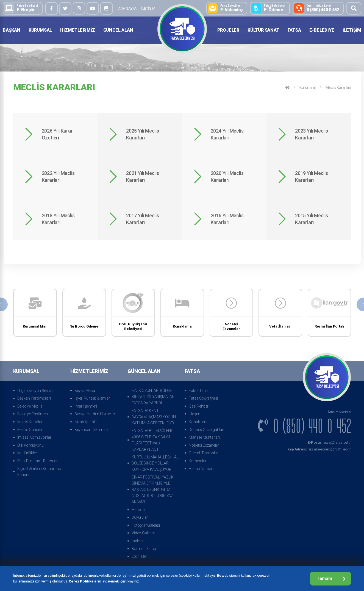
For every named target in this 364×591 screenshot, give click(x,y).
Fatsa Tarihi (199, 391)
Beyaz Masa (85, 391)
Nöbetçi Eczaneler (204, 445)
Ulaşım (194, 414)
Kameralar (198, 461)
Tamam (331, 578)
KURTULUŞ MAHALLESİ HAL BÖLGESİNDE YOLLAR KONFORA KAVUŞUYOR (155, 463)
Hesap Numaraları (204, 469)
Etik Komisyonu (30, 445)
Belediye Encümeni (33, 414)
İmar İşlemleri (86, 406)
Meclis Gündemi (31, 430)
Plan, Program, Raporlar (37, 461)
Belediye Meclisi (30, 406)
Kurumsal (40, 30)
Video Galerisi (143, 533)
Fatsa (294, 30)
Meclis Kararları (338, 87)
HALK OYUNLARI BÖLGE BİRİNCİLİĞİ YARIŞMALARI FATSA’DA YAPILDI (153, 397)
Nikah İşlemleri (87, 422)
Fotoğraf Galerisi (146, 525)
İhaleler (137, 541)
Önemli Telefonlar (203, 453)
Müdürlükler (27, 453)
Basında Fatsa (144, 549)
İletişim (148, 8)
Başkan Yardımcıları (34, 398)
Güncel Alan (118, 30)
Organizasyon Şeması (36, 391)
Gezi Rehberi (199, 406)
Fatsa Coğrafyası (203, 398)
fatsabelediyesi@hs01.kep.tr (319, 449)
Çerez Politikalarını (85, 581)
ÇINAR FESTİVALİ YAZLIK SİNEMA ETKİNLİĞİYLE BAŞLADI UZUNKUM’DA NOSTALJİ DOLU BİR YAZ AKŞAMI (153, 490)
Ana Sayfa (127, 8)
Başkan (12, 30)
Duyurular (140, 517)
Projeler (228, 30)
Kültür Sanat (263, 30)
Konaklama (198, 422)
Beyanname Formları (92, 430)
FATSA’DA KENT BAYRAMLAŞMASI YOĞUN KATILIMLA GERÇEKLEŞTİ (154, 417)
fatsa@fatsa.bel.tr (329, 442)
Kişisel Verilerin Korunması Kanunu (40, 472)
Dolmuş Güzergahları (206, 430)
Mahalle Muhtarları (204, 437)
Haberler (139, 510)
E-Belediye (322, 30)
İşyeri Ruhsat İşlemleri (92, 398)
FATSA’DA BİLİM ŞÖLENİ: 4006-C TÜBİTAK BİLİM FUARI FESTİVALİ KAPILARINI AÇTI (152, 440)
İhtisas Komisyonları (35, 437)
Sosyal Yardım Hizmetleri (95, 414)
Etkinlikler (139, 556)
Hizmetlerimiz (77, 30)
